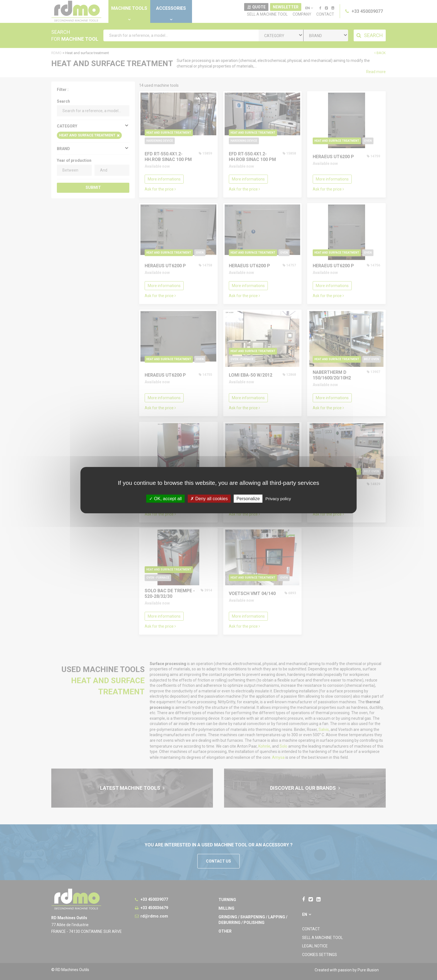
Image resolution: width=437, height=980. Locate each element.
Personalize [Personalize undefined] (248, 498)
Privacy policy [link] (278, 498)
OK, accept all (165, 498)
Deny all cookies (209, 498)
